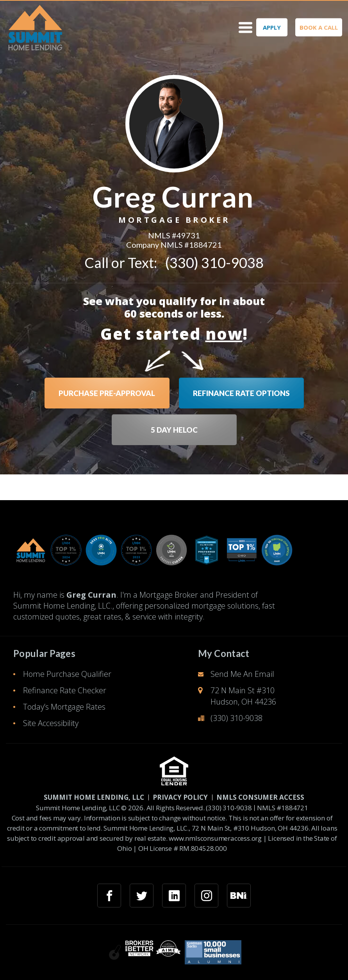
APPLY (272, 27)
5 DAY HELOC (174, 430)
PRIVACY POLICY (180, 797)
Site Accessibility (51, 723)
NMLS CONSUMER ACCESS (260, 797)
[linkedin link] (174, 896)
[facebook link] (109, 896)
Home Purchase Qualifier (67, 674)
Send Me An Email (242, 674)
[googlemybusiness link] (239, 896)
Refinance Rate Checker (65, 690)
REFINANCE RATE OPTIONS (241, 393)
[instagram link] (206, 896)
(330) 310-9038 (214, 263)
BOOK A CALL (319, 27)
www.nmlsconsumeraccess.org (215, 838)
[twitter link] (142, 896)
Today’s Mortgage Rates (64, 707)
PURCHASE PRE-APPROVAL (107, 393)
